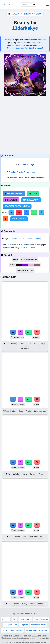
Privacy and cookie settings (37, 630)
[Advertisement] (25, 124)
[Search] (34, 5)
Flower (20, 245)
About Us (6, 619)
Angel (41, 474)
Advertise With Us (38, 625)
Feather (21, 344)
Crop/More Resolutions (17, 206)
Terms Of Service (41, 619)
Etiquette (24, 625)
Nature (32, 247)
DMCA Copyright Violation (12, 630)
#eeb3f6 (31, 265)
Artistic (13, 344)
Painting (6, 247)
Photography (41, 245)
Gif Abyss (17, 14)
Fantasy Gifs (28, 14)
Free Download (14, 194)
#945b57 (37, 265)
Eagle (21, 411)
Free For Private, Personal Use (22, 172)
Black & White (32, 344)
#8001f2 (25, 265)
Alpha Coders (6, 4)
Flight (18, 247)
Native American (40, 411)
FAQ (14, 619)
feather (22, 239)
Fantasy (33, 474)
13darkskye (25, 28)
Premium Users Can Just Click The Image (25, 48)
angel (38, 239)
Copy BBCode (19, 219)
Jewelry (24, 604)
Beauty (39, 14)
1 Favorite (11, 200)
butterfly (13, 239)
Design (43, 344)
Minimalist (25, 348)
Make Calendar (31, 200)
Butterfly (16, 474)
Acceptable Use (11, 625)
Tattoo (13, 245)
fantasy (30, 239)
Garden (25, 247)
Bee (12, 247)
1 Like (33, 194)
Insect (32, 245)
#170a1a (19, 265)
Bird (26, 245)
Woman (33, 604)
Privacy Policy (25, 619)
